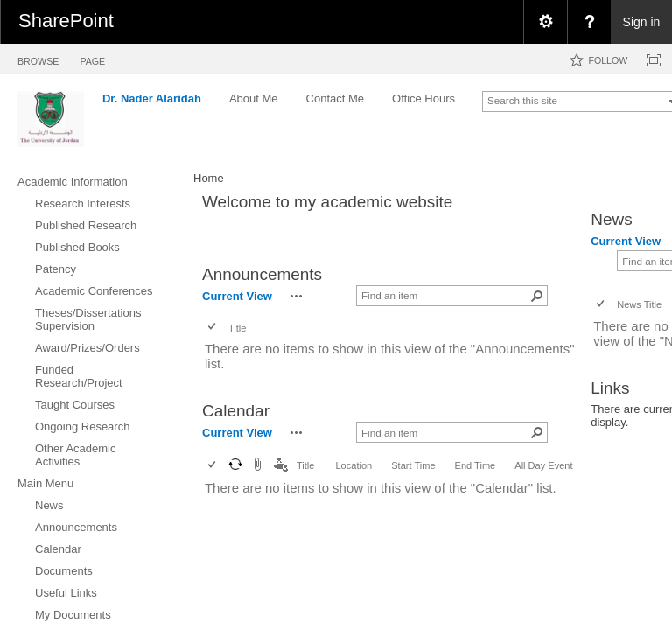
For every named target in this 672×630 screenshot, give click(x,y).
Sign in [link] (642, 22)
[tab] (38, 58)
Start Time (413, 465)
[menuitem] (545, 22)
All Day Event (543, 465)
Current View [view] (237, 296)
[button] (297, 296)
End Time (476, 465)
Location (353, 465)
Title (237, 328)
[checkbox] (213, 328)
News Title (639, 304)
